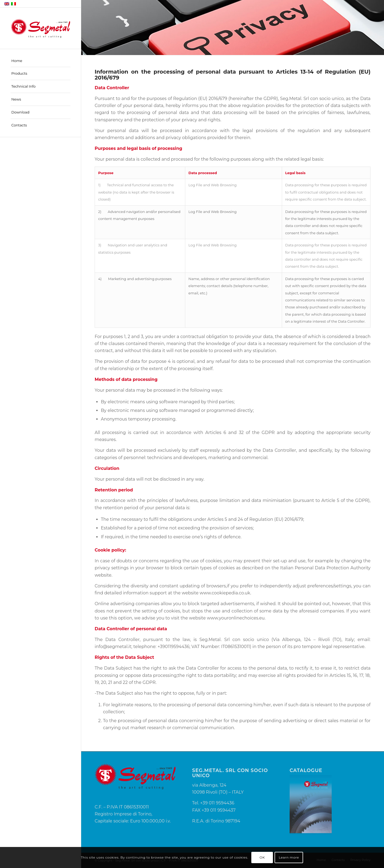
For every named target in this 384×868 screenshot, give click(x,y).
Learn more (289, 857)
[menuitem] (40, 61)
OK (262, 857)
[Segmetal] (40, 28)
